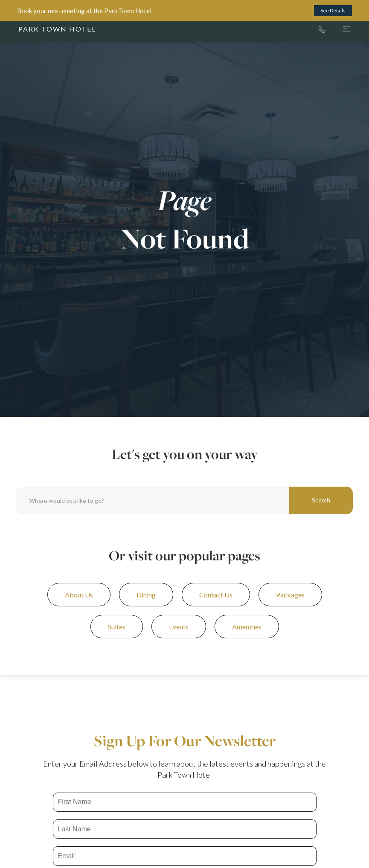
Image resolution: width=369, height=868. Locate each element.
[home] (57, 29)
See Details (333, 10)
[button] (338, 29)
